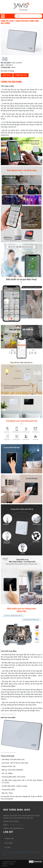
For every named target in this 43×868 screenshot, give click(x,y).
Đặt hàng (7, 75)
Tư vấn (7, 848)
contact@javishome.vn (16, 825)
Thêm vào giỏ (21, 75)
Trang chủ (9, 839)
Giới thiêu (9, 843)
